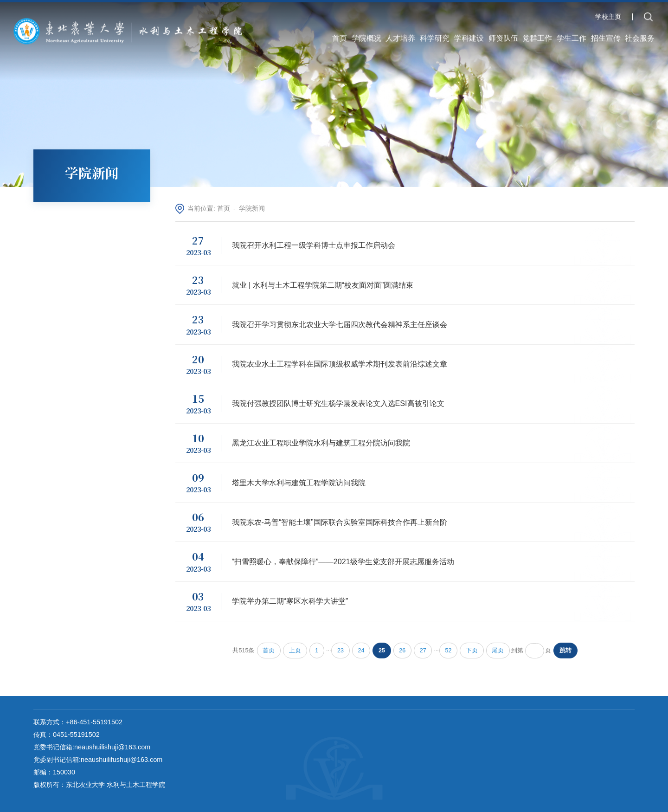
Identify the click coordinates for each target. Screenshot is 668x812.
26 (402, 651)
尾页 (498, 651)
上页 (295, 651)
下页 (472, 651)
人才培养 (400, 36)
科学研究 (435, 36)
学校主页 (608, 15)
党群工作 (537, 36)
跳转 (565, 651)
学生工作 (572, 36)
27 (423, 651)
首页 (340, 36)
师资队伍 (503, 36)
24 (361, 651)
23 (340, 651)
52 (449, 651)
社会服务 (640, 36)
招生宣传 (606, 36)
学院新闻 (252, 209)
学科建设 (469, 36)
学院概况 (366, 36)
